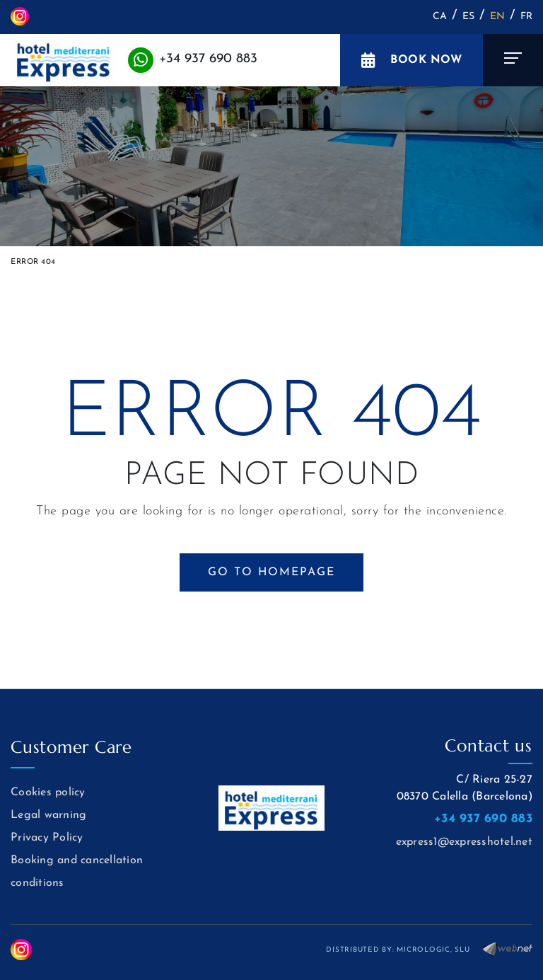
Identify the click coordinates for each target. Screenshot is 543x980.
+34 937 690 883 (208, 59)
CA (440, 17)
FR (527, 17)
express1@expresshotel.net (464, 842)
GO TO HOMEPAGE (271, 572)
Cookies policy (48, 792)
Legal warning (48, 815)
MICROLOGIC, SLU (433, 950)
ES (469, 17)
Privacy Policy (47, 838)
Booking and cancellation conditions (77, 872)
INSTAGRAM (20, 16)
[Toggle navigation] (513, 60)
